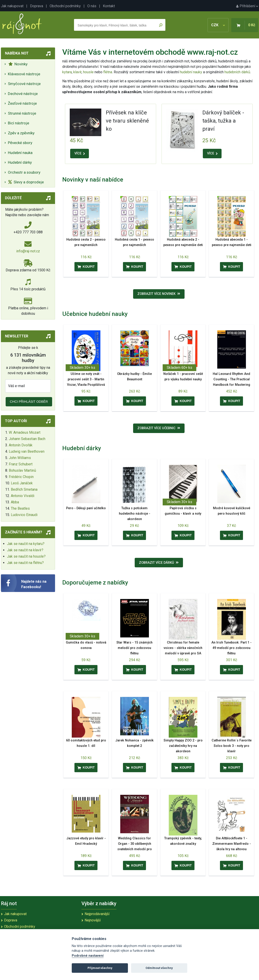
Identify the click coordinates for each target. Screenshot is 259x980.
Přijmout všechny (100, 968)
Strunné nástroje (22, 113)
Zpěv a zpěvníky (21, 133)
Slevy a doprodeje (26, 182)
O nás (92, 6)
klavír (77, 72)
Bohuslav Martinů (22, 470)
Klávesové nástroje (24, 74)
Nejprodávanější (97, 914)
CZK (218, 25)
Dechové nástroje (23, 94)
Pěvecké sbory (20, 143)
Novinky (18, 64)
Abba (15, 502)
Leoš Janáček (22, 483)
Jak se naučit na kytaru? (26, 544)
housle (89, 72)
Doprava (37, 6)
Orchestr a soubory (24, 172)
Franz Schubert (21, 464)
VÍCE (80, 153)
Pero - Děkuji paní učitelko (86, 508)
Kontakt (109, 6)
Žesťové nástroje (22, 103)
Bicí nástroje (18, 123)
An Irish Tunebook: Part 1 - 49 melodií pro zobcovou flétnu (231, 648)
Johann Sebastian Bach (27, 439)
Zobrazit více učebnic (159, 428)
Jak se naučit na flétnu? (25, 563)
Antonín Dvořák (21, 445)
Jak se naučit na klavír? (25, 550)
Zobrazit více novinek (159, 294)
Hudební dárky (20, 162)
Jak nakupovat (12, 6)
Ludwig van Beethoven (27, 451)
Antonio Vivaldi (23, 496)
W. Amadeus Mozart (25, 432)
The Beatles (20, 508)
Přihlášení (247, 6)
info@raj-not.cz (28, 251)
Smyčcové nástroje (24, 84)
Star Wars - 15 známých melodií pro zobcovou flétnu (134, 648)
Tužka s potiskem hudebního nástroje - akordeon (135, 514)
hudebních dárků (237, 72)
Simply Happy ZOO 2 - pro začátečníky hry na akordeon (183, 746)
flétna (108, 72)
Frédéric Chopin (21, 477)
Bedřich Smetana (24, 489)
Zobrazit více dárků (159, 563)
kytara (67, 72)
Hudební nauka (20, 153)
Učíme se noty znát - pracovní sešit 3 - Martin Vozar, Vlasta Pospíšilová (86, 379)
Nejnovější (93, 920)
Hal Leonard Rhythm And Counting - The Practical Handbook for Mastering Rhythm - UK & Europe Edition (231, 385)
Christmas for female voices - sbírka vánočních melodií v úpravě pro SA (183, 648)
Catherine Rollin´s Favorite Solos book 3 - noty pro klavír (232, 746)
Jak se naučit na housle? (26, 556)
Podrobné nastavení (88, 956)
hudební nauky (191, 72)
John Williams (20, 458)
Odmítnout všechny (159, 968)
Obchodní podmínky (65, 6)
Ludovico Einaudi (24, 515)
